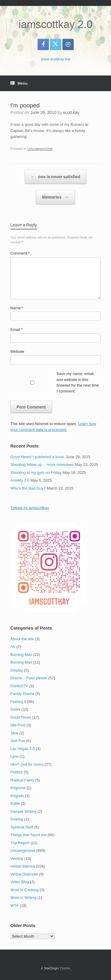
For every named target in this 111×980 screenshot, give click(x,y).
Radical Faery (22, 780)
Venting (17, 858)
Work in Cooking (24, 890)
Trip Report (20, 843)
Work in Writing (23, 898)
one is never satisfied (55, 177)
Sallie (15, 803)
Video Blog (20, 882)
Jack (14, 733)
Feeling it (18, 702)
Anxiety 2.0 (20, 480)
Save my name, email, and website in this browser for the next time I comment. (78, 382)
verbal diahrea (22, 866)
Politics (16, 772)
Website (17, 351)
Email (16, 330)
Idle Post (18, 725)
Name (17, 308)
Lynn (15, 756)
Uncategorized (40, 149)
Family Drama (22, 694)
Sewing (17, 819)
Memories (55, 197)
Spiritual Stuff (22, 827)
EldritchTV (19, 686)
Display (17, 670)
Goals (15, 709)
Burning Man (21, 655)
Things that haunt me (28, 835)
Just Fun (18, 741)
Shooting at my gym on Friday (36, 473)
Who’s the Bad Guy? (28, 488)
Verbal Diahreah (24, 874)
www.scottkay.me (55, 59)
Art (13, 647)
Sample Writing (23, 811)
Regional (18, 788)
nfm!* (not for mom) (27, 764)
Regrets (17, 796)
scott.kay (71, 112)
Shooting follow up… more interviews (42, 465)
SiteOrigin (51, 968)
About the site (22, 639)
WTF (15, 906)
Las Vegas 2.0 (22, 749)
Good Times (21, 717)
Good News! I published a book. (38, 457)
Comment (20, 253)
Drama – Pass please (29, 678)
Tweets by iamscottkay (30, 508)
